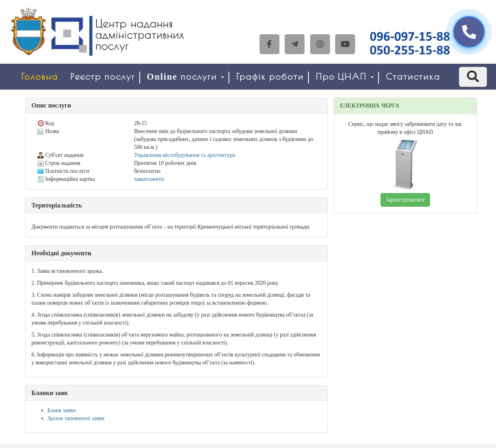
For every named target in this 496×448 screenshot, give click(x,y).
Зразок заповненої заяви (76, 418)
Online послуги (186, 77)
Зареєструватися (405, 200)
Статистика (413, 77)
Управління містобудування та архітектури (185, 155)
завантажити (149, 179)
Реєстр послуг (103, 77)
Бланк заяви (62, 410)
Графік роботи (270, 77)
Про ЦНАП (345, 77)
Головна (40, 77)
